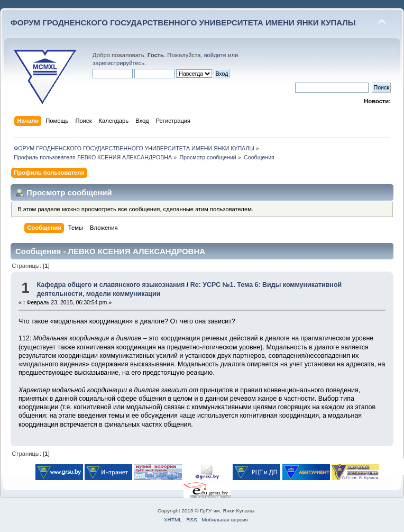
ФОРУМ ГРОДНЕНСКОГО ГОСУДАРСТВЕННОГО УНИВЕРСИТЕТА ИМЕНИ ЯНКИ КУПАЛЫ (183, 22)
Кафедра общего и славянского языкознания (111, 285)
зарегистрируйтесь (118, 63)
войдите (215, 55)
